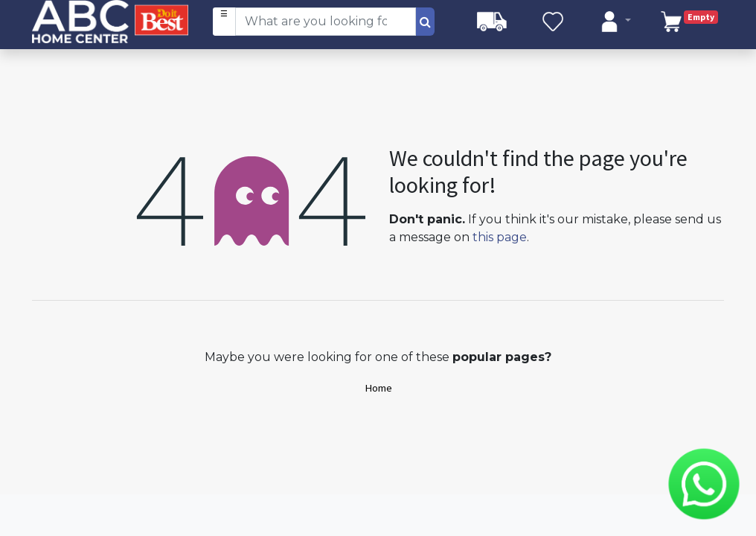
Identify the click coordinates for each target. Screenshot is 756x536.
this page (500, 237)
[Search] (425, 22)
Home (378, 388)
